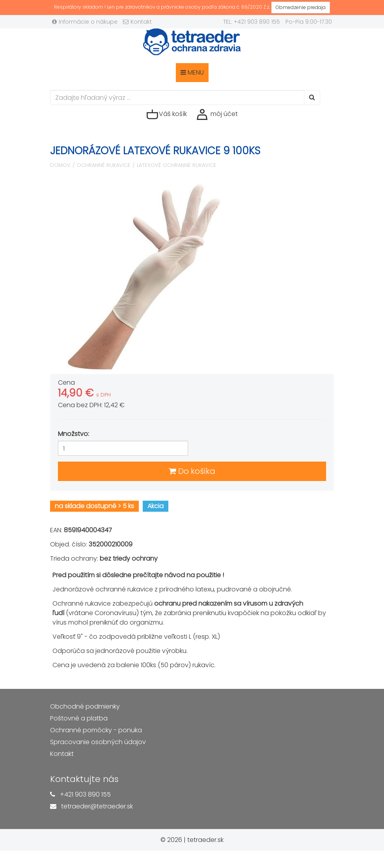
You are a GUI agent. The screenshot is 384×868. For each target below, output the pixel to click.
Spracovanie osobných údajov (98, 742)
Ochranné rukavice (104, 165)
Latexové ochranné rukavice (177, 165)
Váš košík (167, 114)
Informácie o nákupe (85, 22)
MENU (192, 72)
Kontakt (137, 22)
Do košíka (192, 471)
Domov (60, 165)
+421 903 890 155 (85, 794)
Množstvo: (74, 434)
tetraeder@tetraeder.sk (97, 806)
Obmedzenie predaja (301, 7)
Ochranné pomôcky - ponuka (96, 730)
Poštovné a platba (79, 718)
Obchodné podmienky (85, 706)
